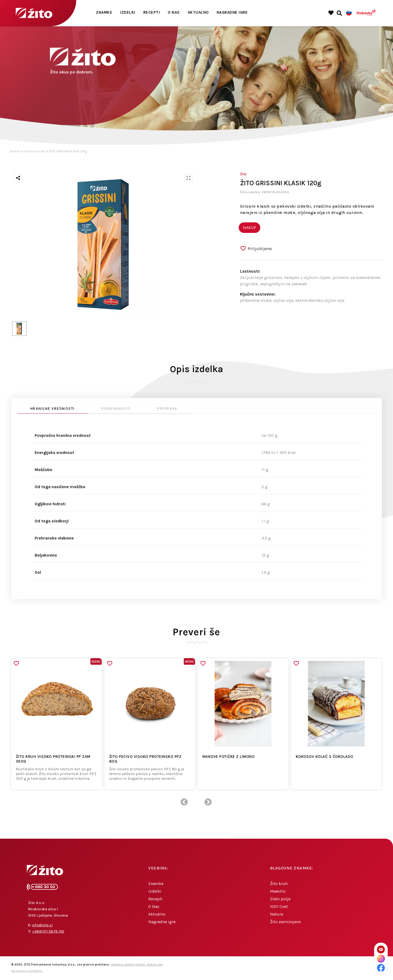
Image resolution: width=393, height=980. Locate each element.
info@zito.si (42, 925)
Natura (277, 914)
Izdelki (128, 12)
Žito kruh (279, 884)
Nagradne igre (232, 12)
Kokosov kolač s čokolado (325, 757)
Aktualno (198, 12)
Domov (15, 151)
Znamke (104, 12)
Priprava (167, 409)
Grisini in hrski (35, 151)
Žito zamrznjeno (285, 922)
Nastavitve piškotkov (27, 971)
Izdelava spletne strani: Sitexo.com (137, 965)
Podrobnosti (116, 409)
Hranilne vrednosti (52, 409)
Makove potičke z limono (229, 757)
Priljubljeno (260, 249)
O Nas (174, 12)
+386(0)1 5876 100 (48, 931)
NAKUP (249, 227)
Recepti (152, 12)
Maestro (278, 891)
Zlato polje (280, 899)
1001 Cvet (279, 906)
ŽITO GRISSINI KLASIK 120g (68, 151)
